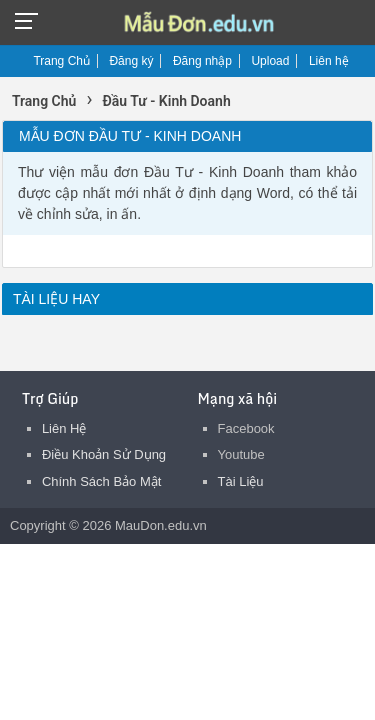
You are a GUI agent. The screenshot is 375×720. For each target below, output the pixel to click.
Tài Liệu (241, 481)
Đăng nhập (202, 61)
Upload (270, 61)
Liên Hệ (64, 428)
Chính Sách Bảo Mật (102, 481)
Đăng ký (131, 61)
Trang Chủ (61, 61)
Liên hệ (329, 61)
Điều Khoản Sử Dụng (104, 454)
